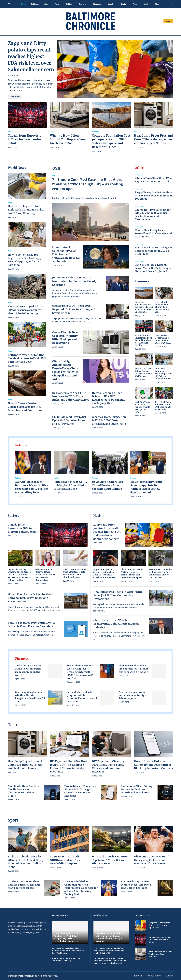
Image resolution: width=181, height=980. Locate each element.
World (57, 4)
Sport (146, 4)
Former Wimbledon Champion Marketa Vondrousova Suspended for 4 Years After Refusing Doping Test (81, 888)
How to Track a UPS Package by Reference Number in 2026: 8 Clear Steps (154, 251)
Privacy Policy (154, 976)
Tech (135, 4)
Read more (15, 97)
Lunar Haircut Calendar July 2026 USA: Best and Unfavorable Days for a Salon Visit (66, 254)
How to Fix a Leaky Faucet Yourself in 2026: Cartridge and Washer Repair (153, 233)
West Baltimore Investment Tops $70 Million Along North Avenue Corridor (143, 340)
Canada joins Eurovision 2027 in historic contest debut (26, 139)
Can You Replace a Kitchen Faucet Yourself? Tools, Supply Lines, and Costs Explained (153, 268)
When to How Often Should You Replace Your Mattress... (160, 954)
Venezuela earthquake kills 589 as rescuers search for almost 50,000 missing (25, 310)
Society (111, 4)
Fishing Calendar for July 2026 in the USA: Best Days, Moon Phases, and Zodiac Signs (25, 862)
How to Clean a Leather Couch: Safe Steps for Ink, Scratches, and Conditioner (26, 407)
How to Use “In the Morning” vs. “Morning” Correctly (66, 960)
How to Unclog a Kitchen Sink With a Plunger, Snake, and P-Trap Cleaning (26, 210)
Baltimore (35, 4)
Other (157, 4)
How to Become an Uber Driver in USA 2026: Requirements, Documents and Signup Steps (109, 398)
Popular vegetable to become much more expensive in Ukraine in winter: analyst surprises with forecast (110, 961)
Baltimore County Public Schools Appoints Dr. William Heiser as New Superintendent (146, 487)
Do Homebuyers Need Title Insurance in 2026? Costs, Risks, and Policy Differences (71, 396)
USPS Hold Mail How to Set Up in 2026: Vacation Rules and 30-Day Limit (69, 420)
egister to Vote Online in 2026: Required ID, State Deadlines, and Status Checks (74, 309)
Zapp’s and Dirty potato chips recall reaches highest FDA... (159, 925)
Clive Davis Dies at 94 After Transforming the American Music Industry (116, 624)
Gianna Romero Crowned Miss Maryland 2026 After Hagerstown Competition (46, 575)
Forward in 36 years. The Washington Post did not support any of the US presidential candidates (66, 937)
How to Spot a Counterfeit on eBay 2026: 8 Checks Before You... (162, 307)
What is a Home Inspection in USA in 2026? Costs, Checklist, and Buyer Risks (109, 420)
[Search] (172, 4)
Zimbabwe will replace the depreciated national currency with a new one (133, 669)
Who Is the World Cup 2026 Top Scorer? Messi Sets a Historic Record (109, 860)
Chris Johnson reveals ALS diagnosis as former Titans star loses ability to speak (132, 573)
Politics (69, 4)
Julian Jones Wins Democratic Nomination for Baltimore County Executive (74, 281)
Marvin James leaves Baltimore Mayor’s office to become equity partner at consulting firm (32, 487)
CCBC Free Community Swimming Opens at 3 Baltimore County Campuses (164, 374)
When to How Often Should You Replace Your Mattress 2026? (68, 139)
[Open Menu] (9, 4)
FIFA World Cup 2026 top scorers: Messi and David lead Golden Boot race (136, 885)
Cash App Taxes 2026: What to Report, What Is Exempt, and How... (143, 407)
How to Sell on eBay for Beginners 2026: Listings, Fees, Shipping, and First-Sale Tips (25, 260)
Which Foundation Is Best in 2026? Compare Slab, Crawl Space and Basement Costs (30, 598)
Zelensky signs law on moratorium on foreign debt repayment (132, 695)
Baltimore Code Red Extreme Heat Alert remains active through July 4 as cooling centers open (88, 184)
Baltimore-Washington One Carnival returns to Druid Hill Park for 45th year (27, 358)
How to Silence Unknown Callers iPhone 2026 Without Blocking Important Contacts (153, 765)
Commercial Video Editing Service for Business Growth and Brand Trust (137, 789)
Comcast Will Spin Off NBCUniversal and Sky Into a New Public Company (69, 860)
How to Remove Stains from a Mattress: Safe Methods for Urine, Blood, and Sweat (74, 573)
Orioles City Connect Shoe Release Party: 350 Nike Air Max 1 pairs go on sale (24, 885)
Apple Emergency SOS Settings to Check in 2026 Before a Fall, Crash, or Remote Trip (105, 573)
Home (24, 4)
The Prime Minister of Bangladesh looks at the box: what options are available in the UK (109, 951)
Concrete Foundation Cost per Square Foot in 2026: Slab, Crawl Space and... (144, 307)
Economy (83, 4)
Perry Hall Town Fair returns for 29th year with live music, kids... (164, 406)
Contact (168, 21)
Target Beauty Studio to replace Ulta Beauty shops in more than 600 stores (154, 196)
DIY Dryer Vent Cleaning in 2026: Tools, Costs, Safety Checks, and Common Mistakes (110, 766)
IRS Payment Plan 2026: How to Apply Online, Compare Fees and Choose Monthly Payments (68, 766)
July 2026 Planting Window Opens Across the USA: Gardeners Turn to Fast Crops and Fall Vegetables (20, 575)
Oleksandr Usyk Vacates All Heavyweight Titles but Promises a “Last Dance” (152, 860)
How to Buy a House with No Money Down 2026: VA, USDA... (163, 339)
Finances (97, 4)
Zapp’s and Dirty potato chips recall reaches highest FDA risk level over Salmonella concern (31, 56)
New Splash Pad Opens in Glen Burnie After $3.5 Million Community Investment (118, 595)
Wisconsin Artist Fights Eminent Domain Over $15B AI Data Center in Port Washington (68, 951)
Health (123, 4)
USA (46, 4)
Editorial (138, 976)
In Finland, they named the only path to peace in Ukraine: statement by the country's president (111, 937)
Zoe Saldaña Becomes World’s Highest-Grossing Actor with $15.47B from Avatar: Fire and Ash (81, 672)
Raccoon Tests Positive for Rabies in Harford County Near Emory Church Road (160, 573)
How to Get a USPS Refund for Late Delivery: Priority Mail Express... (144, 372)
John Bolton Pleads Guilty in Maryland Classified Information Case (70, 485)
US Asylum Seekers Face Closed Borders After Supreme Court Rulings (108, 485)
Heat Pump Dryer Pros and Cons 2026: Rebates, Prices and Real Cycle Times (153, 139)
